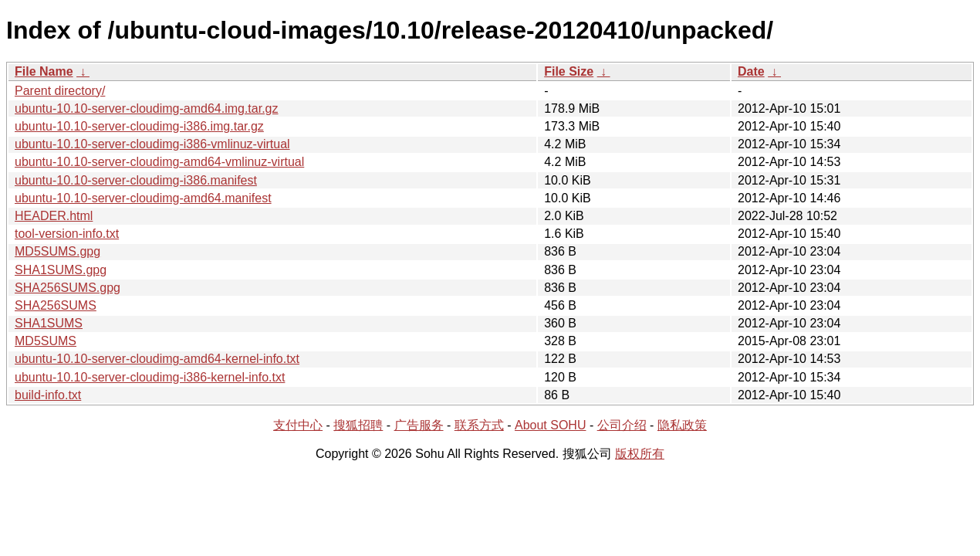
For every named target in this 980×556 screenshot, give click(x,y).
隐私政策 (682, 425)
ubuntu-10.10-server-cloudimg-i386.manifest (136, 180)
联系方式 (479, 425)
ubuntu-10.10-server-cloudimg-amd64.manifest (143, 198)
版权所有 (640, 454)
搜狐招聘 (358, 425)
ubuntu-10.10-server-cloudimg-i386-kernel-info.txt (150, 377)
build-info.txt (48, 395)
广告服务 (419, 425)
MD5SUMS (46, 341)
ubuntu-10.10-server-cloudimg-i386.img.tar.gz (139, 126)
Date (751, 71)
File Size (569, 71)
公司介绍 (622, 425)
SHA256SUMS (56, 305)
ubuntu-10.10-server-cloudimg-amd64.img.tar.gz (147, 108)
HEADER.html (54, 216)
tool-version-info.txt (67, 234)
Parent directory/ (60, 91)
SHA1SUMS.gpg (61, 270)
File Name (44, 71)
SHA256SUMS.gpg (68, 288)
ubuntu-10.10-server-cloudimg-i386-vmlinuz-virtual (152, 144)
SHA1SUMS (49, 323)
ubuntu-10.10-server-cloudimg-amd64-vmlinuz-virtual (159, 162)
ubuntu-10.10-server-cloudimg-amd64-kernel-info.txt (157, 359)
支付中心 (298, 425)
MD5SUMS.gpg (57, 251)
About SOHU (550, 425)
